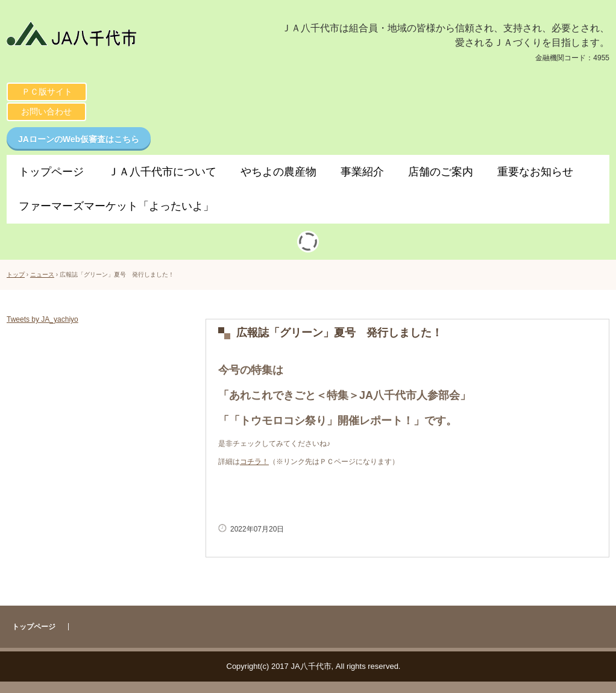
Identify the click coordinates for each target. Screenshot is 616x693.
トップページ (51, 172)
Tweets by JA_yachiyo (42, 319)
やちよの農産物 (278, 172)
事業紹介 (362, 172)
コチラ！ (254, 462)
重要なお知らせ (535, 172)
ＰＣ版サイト (47, 92)
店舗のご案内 (441, 172)
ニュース (42, 274)
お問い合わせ (46, 111)
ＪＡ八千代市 (126, 37)
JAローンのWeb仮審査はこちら (79, 139)
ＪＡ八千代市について (162, 172)
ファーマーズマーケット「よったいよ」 (116, 206)
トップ (16, 274)
